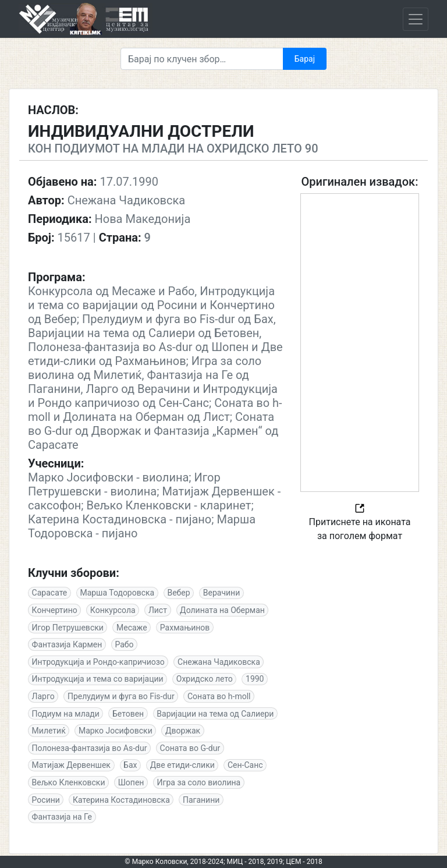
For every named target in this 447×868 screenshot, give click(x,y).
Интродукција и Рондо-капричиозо (98, 662)
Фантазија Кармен (67, 644)
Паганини (201, 800)
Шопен (131, 782)
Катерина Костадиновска (121, 800)
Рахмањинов (185, 628)
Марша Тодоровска (117, 593)
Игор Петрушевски (68, 628)
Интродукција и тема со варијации (98, 679)
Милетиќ (49, 731)
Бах (130, 765)
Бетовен (128, 714)
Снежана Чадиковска (219, 662)
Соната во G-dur (190, 748)
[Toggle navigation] (416, 19)
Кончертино (55, 610)
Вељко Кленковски (69, 782)
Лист (158, 610)
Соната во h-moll (219, 696)
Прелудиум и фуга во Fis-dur (121, 696)
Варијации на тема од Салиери (215, 714)
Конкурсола (113, 610)
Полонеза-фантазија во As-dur (90, 748)
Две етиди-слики (182, 765)
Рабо (124, 644)
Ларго (43, 696)
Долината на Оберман (222, 610)
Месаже (132, 628)
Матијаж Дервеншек (71, 765)
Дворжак (183, 731)
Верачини (221, 593)
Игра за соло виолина (199, 782)
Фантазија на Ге (62, 817)
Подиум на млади (66, 714)
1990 (255, 679)
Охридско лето (205, 679)
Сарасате (50, 593)
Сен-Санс (245, 765)
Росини (46, 800)
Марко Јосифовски (116, 731)
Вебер (178, 593)
